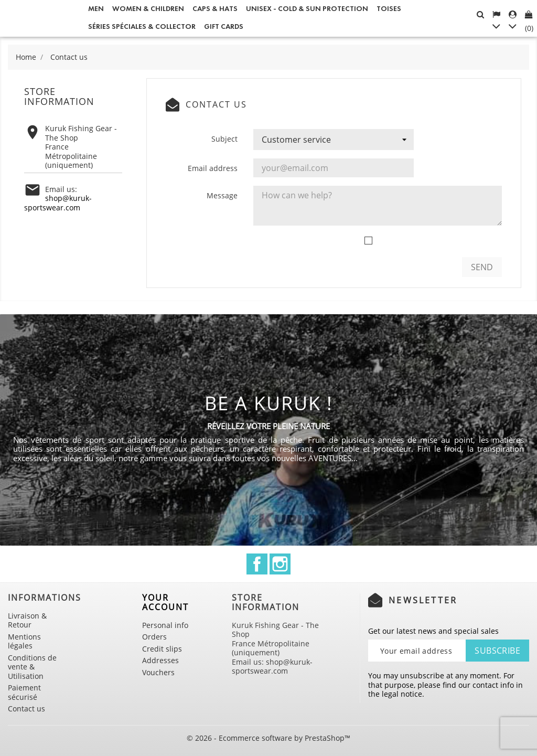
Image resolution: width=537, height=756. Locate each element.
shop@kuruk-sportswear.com (58, 203)
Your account (165, 602)
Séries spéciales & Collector (142, 26)
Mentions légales (24, 641)
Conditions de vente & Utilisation (32, 667)
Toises (389, 9)
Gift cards (224, 26)
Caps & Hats (215, 9)
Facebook (257, 564)
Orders (154, 637)
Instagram (280, 564)
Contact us (26, 709)
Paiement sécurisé (24, 692)
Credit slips (162, 649)
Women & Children (148, 9)
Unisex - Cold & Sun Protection (307, 9)
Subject (224, 139)
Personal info (165, 625)
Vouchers (158, 672)
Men (96, 9)
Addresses (160, 660)
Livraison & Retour (27, 620)
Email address (213, 168)
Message (222, 195)
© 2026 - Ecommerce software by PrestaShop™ (268, 738)
